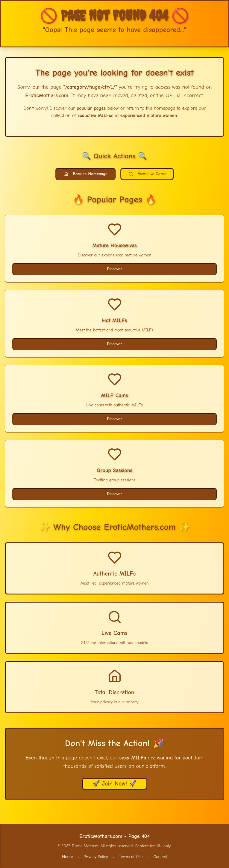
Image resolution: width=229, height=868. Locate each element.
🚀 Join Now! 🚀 (115, 784)
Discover (114, 269)
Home (67, 857)
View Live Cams (147, 174)
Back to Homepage (85, 174)
